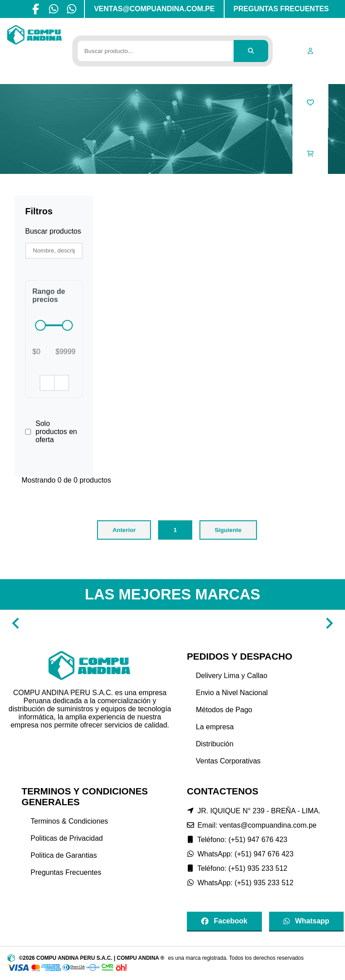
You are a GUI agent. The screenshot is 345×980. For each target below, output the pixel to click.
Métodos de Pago (224, 710)
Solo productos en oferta (56, 432)
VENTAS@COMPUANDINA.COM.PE (154, 9)
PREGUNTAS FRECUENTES (281, 9)
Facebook (224, 921)
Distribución (215, 744)
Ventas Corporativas (228, 761)
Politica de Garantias (64, 855)
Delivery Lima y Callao (232, 676)
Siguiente (228, 530)
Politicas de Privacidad (67, 838)
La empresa (215, 727)
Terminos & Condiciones (69, 821)
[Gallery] (172, 623)
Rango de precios (49, 295)
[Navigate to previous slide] (16, 623)
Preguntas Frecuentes (66, 872)
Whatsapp (306, 921)
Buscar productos (53, 231)
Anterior (124, 530)
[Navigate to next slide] (329, 623)
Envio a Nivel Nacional (232, 693)
